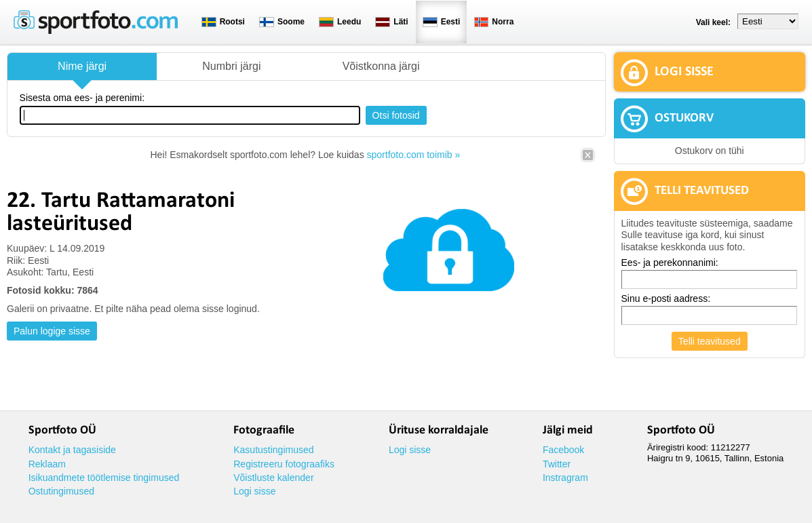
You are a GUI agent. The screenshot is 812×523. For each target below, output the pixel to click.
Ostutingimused (61, 491)
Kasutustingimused (273, 450)
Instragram (565, 478)
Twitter (557, 464)
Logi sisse (254, 491)
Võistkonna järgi (381, 66)
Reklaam (47, 464)
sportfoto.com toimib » (414, 155)
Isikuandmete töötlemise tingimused (104, 478)
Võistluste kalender (273, 478)
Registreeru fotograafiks (284, 464)
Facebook (563, 450)
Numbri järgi (231, 66)
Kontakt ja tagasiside (72, 450)
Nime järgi (82, 66)
